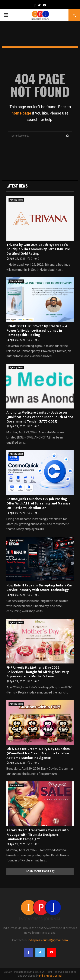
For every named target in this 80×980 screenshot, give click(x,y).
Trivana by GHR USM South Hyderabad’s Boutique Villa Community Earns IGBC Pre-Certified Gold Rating (39, 249)
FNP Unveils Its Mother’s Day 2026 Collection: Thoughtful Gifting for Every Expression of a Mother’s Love (38, 672)
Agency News (16, 200)
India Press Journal (51, 976)
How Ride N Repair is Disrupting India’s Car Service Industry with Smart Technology (39, 588)
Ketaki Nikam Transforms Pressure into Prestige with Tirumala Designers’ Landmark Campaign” (38, 835)
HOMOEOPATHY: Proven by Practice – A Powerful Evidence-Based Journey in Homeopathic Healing (37, 331)
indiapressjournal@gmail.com (48, 940)
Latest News (17, 186)
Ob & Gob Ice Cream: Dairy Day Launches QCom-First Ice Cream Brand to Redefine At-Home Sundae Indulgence (38, 753)
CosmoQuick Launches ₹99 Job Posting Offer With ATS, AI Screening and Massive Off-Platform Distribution (38, 504)
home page (21, 113)
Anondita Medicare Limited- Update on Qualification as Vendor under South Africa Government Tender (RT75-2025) (40, 417)
